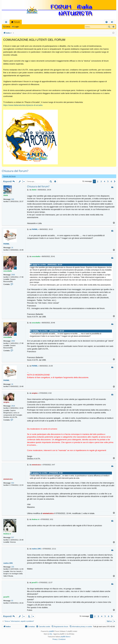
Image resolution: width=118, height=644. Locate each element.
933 (13, 483)
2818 (13, 406)
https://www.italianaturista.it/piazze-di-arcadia (23, 105)
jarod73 (6, 597)
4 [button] (105, 181)
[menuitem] (107, 22)
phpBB (51, 631)
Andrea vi (7, 534)
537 (13, 537)
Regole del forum (9, 176)
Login (16, 27)
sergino (6, 402)
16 (12, 248)
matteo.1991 (8, 563)
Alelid (6, 195)
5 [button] (108, 181)
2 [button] (98, 181)
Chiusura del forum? (15, 171)
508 (13, 199)
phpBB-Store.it (65, 637)
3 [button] (101, 181)
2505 (13, 275)
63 (12, 601)
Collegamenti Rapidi (7, 22)
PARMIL (6, 244)
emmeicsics (8, 479)
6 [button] (111, 181)
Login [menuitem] (113, 22)
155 (13, 567)
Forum (17, 22)
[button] (115, 181)
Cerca (8, 27)
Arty (51, 634)
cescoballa (8, 271)
